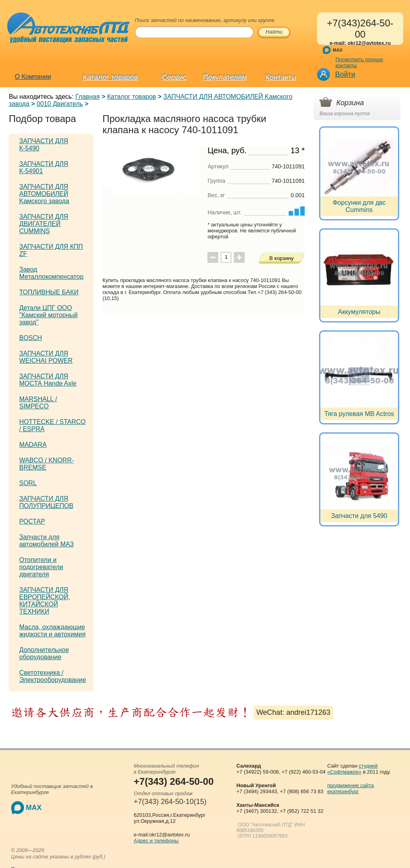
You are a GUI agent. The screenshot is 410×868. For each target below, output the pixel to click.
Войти (345, 74)
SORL (28, 483)
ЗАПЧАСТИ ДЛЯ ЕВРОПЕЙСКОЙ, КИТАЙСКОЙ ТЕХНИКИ (45, 601)
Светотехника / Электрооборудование (53, 676)
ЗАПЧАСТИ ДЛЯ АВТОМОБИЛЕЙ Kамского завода (44, 194)
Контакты (281, 77)
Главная (87, 97)
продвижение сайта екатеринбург (350, 788)
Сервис (174, 77)
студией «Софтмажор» (352, 769)
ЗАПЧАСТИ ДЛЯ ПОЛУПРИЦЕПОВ (46, 502)
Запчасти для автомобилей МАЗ (46, 541)
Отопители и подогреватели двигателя (41, 567)
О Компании (33, 77)
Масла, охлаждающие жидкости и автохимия (52, 631)
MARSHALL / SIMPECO (38, 403)
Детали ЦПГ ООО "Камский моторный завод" (48, 315)
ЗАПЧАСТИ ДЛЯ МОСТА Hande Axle (48, 380)
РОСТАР (32, 521)
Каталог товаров (110, 77)
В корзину (282, 258)
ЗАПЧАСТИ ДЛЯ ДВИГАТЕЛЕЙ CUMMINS (44, 224)
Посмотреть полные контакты (359, 62)
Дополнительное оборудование (44, 653)
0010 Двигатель (60, 104)
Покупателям (225, 77)
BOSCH (31, 338)
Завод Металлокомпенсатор (51, 273)
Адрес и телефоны (156, 841)
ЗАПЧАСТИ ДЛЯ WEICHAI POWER (46, 357)
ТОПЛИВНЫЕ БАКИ (49, 292)
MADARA (33, 445)
